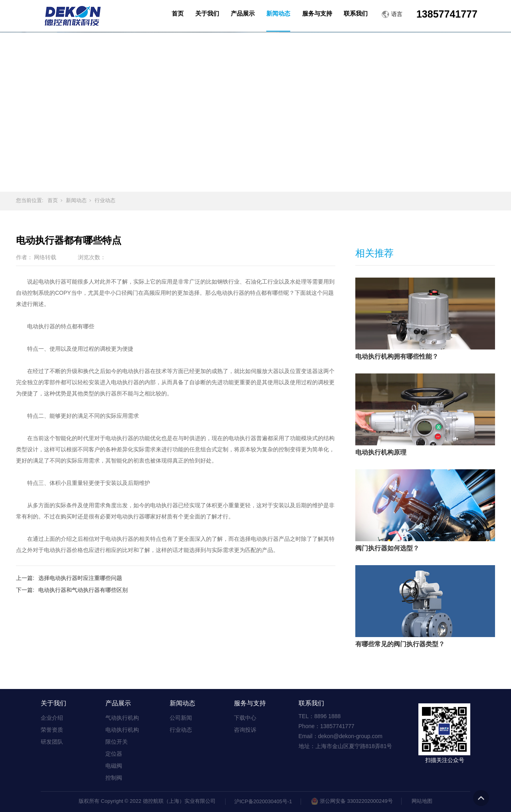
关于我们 (53, 703)
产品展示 (118, 703)
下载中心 (245, 718)
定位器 (114, 754)
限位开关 (117, 742)
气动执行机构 (122, 718)
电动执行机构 (122, 730)
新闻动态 (76, 200)
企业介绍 (52, 718)
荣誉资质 (52, 730)
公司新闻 (181, 718)
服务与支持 (250, 703)
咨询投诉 (245, 730)
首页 (53, 200)
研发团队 (52, 742)
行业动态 (105, 200)
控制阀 (114, 778)
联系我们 (311, 703)
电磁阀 (114, 766)
